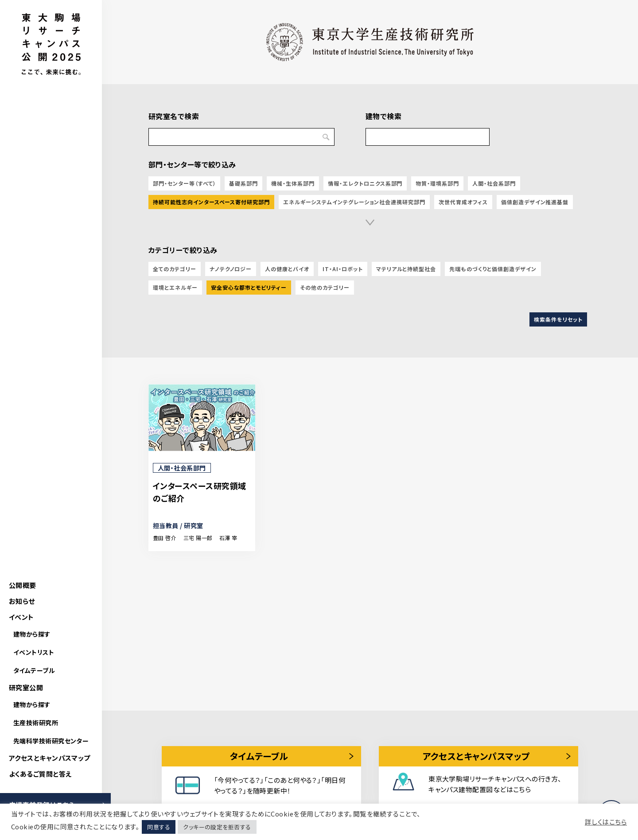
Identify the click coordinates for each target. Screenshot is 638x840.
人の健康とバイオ (287, 269)
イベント (21, 617)
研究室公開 (26, 687)
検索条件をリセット (558, 319)
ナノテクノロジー (231, 269)
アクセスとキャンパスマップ (50, 758)
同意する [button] (159, 827)
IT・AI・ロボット (343, 269)
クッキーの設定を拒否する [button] (217, 827)
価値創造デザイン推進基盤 (535, 202)
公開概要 (23, 585)
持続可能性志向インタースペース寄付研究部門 (211, 202)
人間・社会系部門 (494, 183)
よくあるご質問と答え (40, 774)
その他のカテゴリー (325, 287)
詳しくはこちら (606, 822)
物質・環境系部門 (437, 183)
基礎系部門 (243, 183)
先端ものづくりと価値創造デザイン (493, 269)
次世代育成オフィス (463, 202)
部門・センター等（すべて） (184, 183)
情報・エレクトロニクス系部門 (365, 183)
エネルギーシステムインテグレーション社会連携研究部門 (354, 202)
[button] (370, 222)
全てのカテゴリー (175, 269)
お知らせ (22, 601)
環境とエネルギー (175, 287)
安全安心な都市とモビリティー (249, 287)
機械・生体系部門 (293, 183)
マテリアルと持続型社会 (406, 269)
